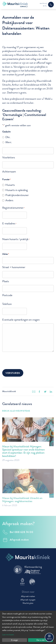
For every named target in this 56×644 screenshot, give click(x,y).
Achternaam (9, 171)
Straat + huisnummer (14, 267)
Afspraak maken (28, 596)
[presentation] (25, 360)
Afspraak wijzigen (28, 600)
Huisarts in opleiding (17, 190)
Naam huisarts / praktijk (16, 239)
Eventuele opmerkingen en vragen (21, 320)
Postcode (7, 295)
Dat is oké (40, 640)
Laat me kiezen (8, 635)
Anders (9, 200)
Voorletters (9, 157)
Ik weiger (15, 640)
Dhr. (8, 137)
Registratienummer (13, 208)
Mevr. (9, 142)
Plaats (6, 281)
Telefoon (7, 304)
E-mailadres (9, 223)
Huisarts (10, 185)
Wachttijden (28, 603)
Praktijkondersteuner (17, 195)
